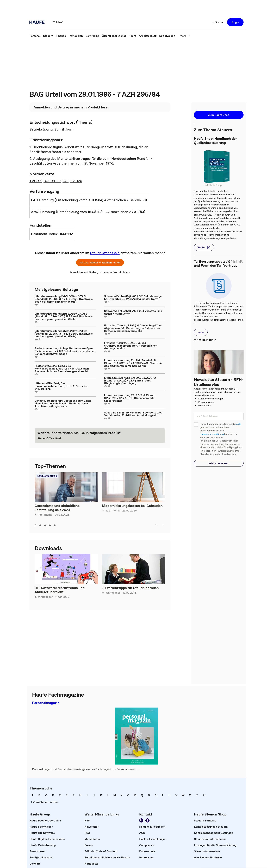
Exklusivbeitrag (47, 476)
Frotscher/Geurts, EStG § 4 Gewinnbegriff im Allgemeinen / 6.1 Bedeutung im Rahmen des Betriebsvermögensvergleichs (133, 328)
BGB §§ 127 (52, 181)
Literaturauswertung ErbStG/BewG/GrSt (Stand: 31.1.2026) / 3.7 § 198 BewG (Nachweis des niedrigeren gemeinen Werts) (64, 299)
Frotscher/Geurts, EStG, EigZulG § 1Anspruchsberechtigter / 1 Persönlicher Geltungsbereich (130, 346)
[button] (58, 22)
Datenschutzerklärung (212, 434)
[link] (35, 36)
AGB (239, 424)
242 (65, 181)
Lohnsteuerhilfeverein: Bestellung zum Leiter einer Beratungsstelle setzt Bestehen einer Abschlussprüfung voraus (63, 403)
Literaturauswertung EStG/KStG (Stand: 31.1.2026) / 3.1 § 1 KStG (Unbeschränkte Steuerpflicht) (130, 398)
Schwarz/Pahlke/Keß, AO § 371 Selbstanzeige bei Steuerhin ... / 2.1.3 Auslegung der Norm (133, 297)
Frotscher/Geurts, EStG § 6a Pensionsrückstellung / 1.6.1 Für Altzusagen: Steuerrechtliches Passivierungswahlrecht (62, 368)
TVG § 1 (36, 181)
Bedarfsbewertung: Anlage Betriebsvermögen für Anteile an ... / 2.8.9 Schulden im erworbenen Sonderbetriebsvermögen (65, 351)
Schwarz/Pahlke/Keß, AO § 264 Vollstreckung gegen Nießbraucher (133, 312)
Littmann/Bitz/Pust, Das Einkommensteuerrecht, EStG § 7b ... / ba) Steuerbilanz (61, 386)
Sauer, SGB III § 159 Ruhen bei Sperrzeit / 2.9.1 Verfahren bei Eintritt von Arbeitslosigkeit (133, 414)
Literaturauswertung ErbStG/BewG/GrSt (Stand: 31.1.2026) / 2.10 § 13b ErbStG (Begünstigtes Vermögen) (130, 380)
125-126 (76, 181)
